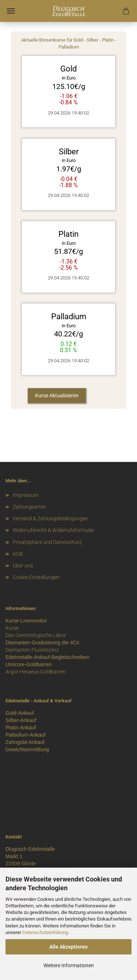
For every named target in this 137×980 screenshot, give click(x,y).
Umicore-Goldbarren (29, 664)
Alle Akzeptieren (68, 947)
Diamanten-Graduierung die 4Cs (42, 643)
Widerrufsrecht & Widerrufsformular (54, 530)
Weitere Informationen (69, 965)
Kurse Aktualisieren (57, 396)
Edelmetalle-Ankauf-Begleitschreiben (47, 657)
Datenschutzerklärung (45, 932)
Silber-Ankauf (21, 720)
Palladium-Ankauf (26, 735)
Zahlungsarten (29, 507)
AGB (18, 554)
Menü (11, 11)
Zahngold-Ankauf (25, 742)
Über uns (23, 566)
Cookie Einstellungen (36, 577)
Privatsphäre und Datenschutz (47, 542)
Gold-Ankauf (20, 713)
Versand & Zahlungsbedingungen (50, 518)
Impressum (26, 495)
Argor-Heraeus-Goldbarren (36, 672)
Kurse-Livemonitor (26, 621)
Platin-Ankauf (21, 728)
